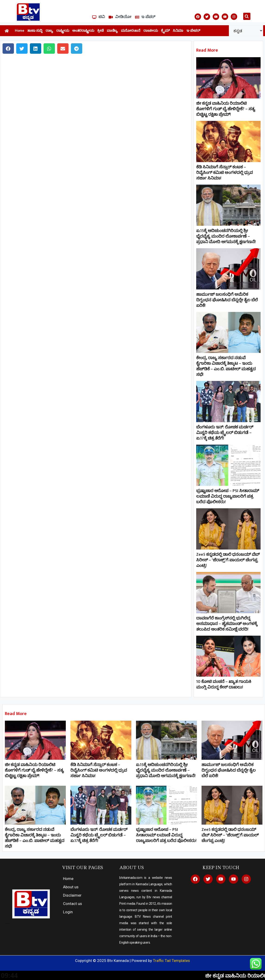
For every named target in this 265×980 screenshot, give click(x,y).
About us (71, 887)
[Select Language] (246, 31)
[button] (247, 16)
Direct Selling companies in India (7, 923)
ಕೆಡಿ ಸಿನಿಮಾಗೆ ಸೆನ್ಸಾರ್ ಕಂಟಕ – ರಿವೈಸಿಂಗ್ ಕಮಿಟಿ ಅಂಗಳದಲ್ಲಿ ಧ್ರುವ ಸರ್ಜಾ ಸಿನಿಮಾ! (224, 173)
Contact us (73, 904)
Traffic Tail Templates (171, 961)
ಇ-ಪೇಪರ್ (193, 31)
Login (68, 912)
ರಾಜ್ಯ (49, 31)
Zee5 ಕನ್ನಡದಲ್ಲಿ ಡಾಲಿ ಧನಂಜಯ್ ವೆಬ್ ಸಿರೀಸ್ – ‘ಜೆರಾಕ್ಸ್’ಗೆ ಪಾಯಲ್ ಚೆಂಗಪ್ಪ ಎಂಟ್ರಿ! (228, 560)
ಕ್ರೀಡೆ (100, 31)
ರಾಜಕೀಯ (151, 31)
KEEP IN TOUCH (221, 868)
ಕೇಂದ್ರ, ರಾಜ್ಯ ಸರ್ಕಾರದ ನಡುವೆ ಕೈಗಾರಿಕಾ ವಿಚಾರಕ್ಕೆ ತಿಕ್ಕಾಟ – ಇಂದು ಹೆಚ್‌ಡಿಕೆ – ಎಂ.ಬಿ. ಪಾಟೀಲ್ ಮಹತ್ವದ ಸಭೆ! (226, 366)
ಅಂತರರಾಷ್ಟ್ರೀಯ (83, 31)
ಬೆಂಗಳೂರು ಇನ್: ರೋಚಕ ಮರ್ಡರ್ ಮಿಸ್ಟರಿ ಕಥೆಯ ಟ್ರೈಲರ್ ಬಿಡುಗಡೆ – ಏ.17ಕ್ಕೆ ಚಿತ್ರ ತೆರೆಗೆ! (225, 433)
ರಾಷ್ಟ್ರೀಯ (63, 31)
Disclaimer (72, 895)
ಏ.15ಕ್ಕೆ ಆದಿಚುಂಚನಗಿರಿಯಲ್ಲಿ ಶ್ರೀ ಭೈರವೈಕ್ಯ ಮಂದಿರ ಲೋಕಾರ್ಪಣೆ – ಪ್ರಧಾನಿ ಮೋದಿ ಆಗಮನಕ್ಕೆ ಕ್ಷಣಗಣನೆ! (226, 236)
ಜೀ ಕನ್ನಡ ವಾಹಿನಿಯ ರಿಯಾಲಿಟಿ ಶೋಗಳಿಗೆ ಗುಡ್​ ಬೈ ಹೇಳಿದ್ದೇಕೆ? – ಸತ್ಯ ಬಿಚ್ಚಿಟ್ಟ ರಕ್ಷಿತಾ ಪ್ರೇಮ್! (226, 109)
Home (19, 31)
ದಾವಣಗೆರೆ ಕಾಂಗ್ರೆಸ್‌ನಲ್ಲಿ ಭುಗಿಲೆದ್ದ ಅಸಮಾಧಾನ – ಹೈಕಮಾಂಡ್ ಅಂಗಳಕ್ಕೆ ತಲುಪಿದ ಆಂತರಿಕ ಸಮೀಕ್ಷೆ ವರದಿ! (227, 624)
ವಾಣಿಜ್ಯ (112, 31)
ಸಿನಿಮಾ (178, 31)
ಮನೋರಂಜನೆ (131, 31)
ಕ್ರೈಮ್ (165, 31)
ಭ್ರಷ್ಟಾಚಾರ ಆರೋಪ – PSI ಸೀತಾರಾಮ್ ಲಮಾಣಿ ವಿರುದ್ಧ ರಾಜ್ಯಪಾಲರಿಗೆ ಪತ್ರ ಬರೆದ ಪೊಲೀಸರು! (228, 496)
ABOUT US (132, 868)
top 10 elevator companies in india (7, 924)
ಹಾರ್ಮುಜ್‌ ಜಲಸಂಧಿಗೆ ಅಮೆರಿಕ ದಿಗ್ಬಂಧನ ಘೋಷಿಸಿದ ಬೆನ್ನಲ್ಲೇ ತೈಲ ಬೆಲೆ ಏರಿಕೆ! (227, 300)
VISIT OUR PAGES (83, 868)
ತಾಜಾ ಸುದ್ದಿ (35, 31)
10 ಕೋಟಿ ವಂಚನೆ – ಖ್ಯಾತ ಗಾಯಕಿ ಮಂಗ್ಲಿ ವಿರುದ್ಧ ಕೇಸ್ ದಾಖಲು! (224, 685)
